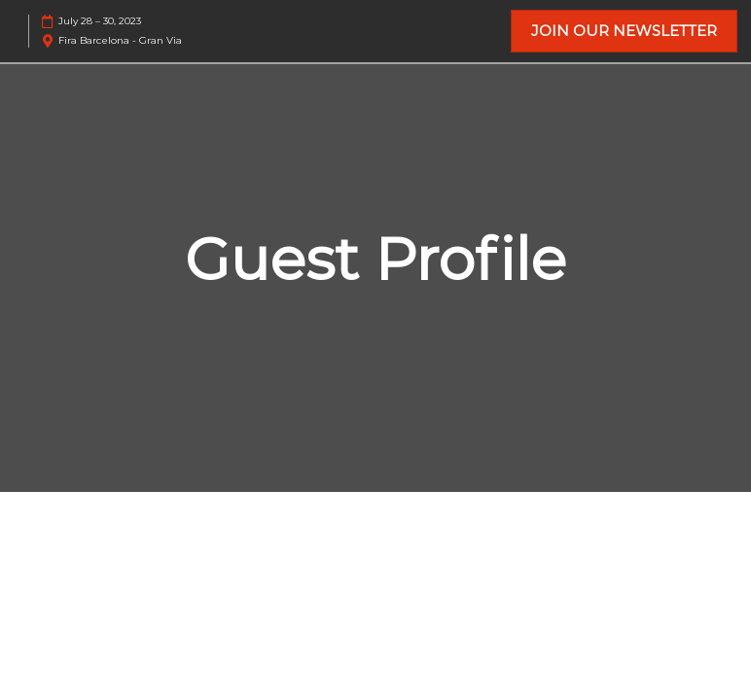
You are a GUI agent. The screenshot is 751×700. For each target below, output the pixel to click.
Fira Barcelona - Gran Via (120, 40)
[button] (624, 31)
